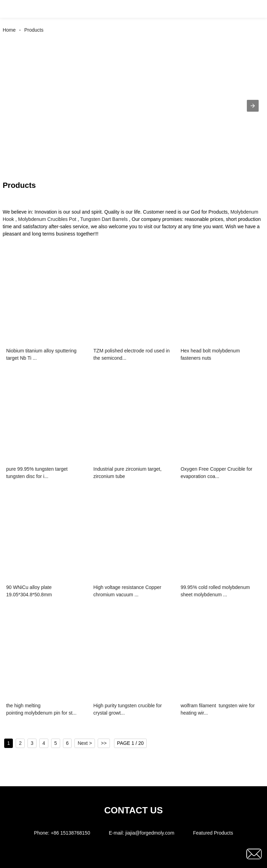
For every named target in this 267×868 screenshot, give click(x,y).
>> (104, 743)
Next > (85, 743)
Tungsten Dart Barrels (104, 219)
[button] (13, 9)
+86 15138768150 (70, 833)
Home (9, 30)
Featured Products (213, 833)
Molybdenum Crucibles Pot (47, 219)
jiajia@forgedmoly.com (150, 833)
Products (34, 30)
